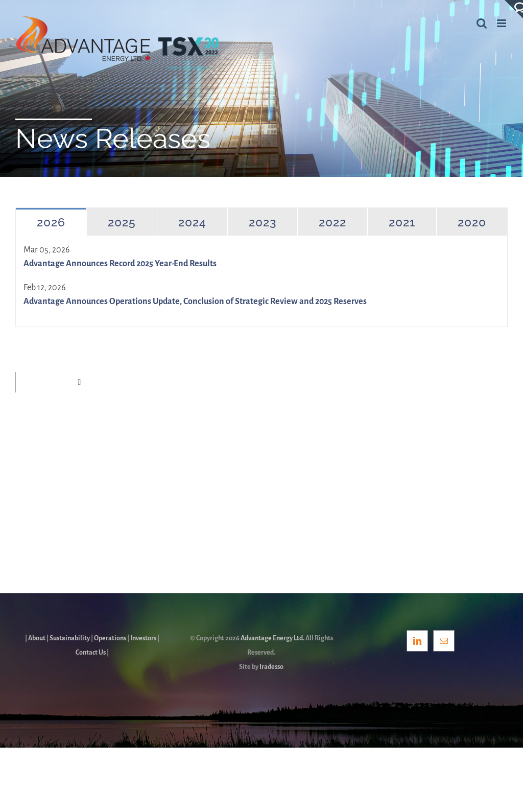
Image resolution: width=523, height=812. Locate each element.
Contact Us (91, 653)
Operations (110, 638)
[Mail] (444, 641)
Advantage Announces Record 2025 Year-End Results (120, 264)
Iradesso (271, 667)
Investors (143, 638)
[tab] (51, 222)
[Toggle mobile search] (482, 23)
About (37, 638)
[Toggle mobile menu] (502, 23)
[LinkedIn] (417, 641)
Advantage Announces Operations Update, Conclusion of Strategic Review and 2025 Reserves (195, 301)
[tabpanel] (261, 281)
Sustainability (70, 638)
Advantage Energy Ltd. (272, 638)
